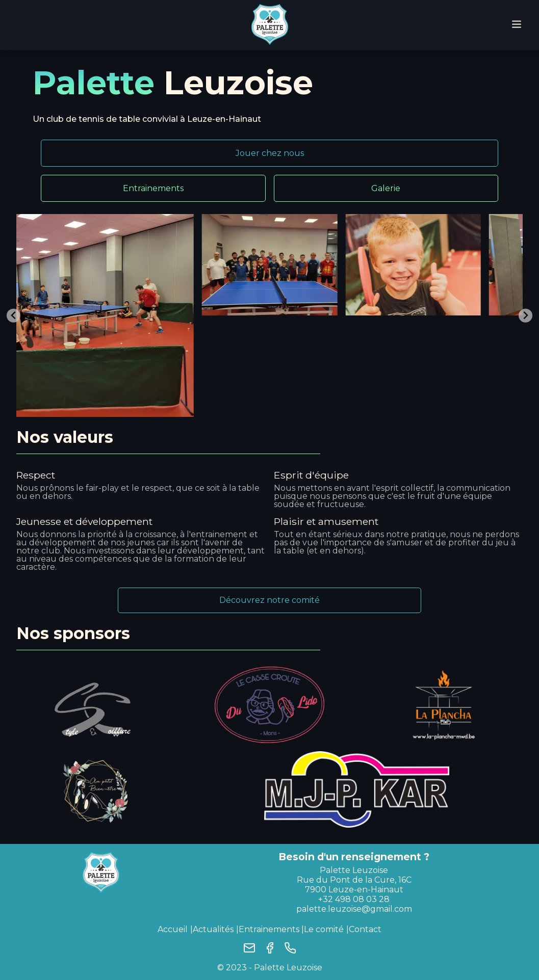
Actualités (213, 929)
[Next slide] (525, 316)
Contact (365, 929)
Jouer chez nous (270, 153)
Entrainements (153, 188)
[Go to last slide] (14, 316)
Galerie (386, 188)
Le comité (324, 929)
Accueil (173, 929)
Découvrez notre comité (269, 600)
